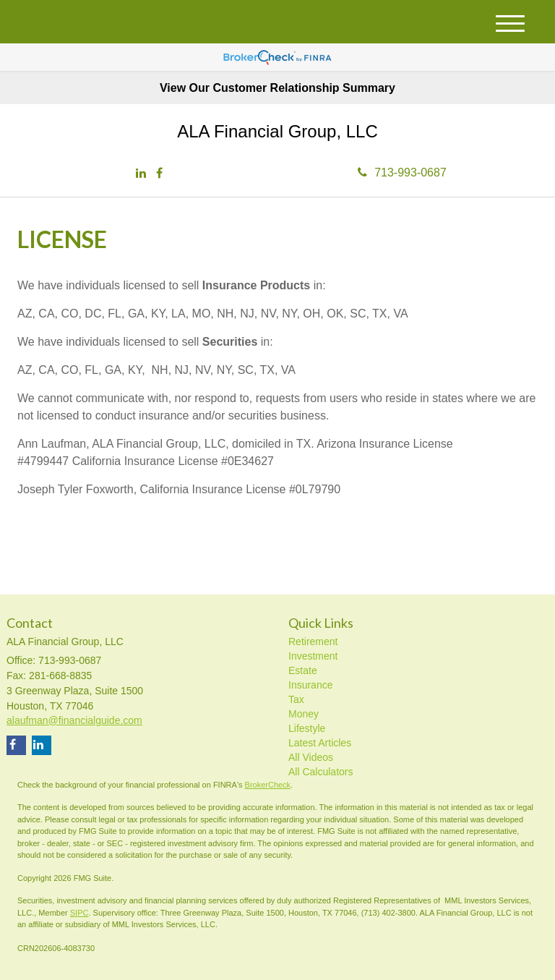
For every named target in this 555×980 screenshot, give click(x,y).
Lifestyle (307, 728)
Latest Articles (320, 743)
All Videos (311, 757)
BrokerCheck (268, 785)
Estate (303, 670)
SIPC (79, 913)
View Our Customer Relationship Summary (277, 88)
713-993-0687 (402, 172)
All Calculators (320, 772)
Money (304, 714)
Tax (296, 699)
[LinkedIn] (141, 174)
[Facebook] (159, 174)
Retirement (313, 642)
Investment (313, 656)
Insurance (310, 685)
